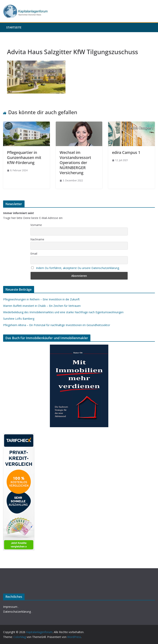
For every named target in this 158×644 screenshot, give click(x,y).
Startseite (14, 27)
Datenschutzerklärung (17, 612)
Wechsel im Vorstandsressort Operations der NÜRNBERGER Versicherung (75, 163)
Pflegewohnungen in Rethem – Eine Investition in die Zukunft (41, 299)
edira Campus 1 (126, 152)
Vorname (36, 225)
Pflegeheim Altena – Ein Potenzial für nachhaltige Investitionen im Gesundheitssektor (57, 325)
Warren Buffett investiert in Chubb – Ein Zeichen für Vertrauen (42, 306)
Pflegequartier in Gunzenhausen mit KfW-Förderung (24, 157)
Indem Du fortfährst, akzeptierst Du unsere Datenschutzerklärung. (78, 268)
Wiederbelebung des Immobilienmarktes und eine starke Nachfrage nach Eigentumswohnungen (63, 312)
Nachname (37, 239)
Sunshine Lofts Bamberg (19, 319)
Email (34, 254)
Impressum (10, 607)
